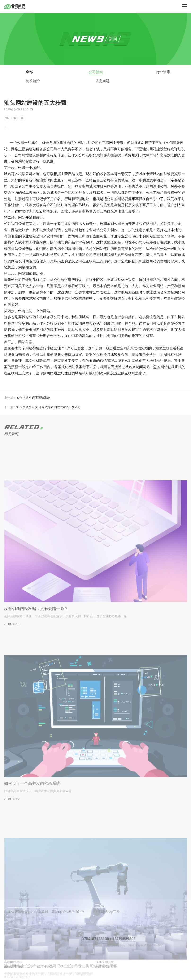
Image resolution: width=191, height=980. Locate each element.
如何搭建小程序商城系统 (27, 398)
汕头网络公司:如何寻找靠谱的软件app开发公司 (42, 407)
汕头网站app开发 (107, 912)
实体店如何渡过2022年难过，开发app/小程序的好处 (46, 912)
